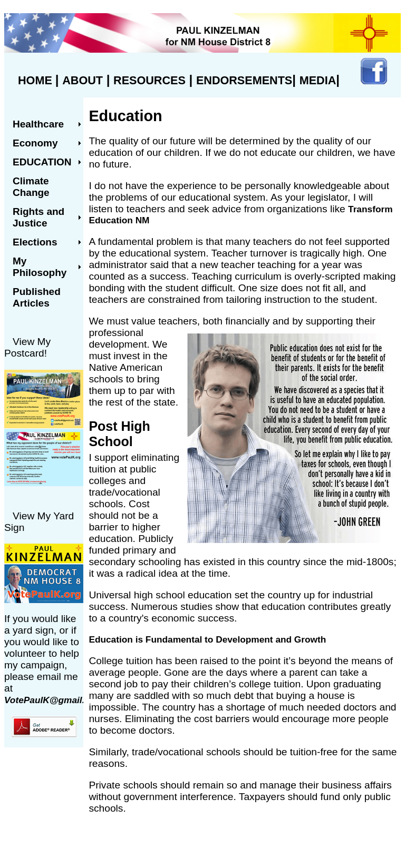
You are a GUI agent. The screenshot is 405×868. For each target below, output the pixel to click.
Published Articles (37, 297)
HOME (37, 80)
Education (42, 162)
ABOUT (83, 80)
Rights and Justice (38, 217)
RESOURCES (150, 80)
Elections (35, 242)
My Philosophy (40, 267)
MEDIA (318, 80)
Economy (35, 143)
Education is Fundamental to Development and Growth (207, 639)
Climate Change (31, 187)
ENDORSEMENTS (244, 80)
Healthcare (38, 124)
